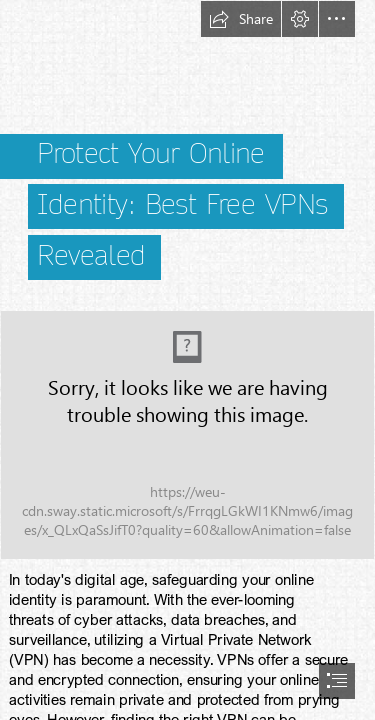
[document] (187, 360)
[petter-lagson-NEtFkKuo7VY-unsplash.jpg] (187, 435)
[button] (241, 19)
